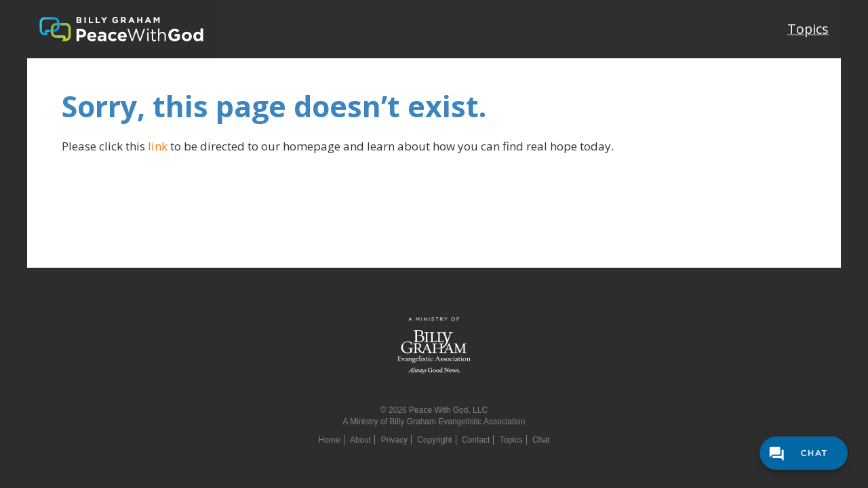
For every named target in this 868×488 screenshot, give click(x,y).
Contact (476, 440)
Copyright (434, 440)
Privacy (394, 440)
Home (330, 440)
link (158, 146)
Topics (808, 29)
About (360, 440)
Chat (541, 440)
